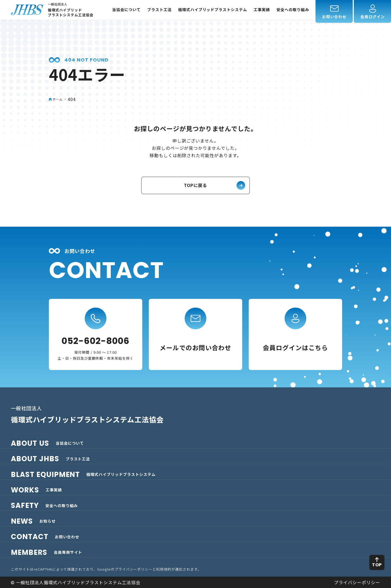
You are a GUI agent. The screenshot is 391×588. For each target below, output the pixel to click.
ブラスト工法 (159, 10)
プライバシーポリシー (134, 569)
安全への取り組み (293, 10)
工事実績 (262, 10)
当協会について (126, 10)
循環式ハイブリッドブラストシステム (213, 10)
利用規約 (164, 569)
